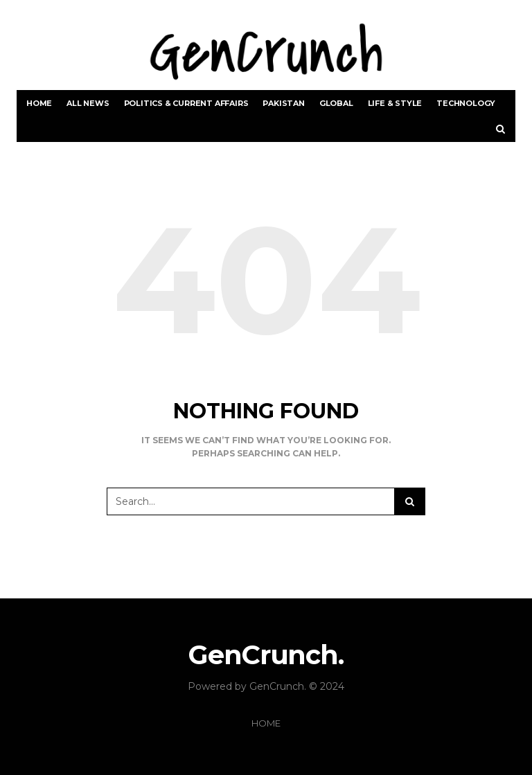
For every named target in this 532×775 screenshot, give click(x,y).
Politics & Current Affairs (186, 103)
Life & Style (395, 103)
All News (88, 103)
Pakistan (283, 103)
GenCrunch (277, 686)
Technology (466, 103)
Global (336, 103)
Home (39, 103)
